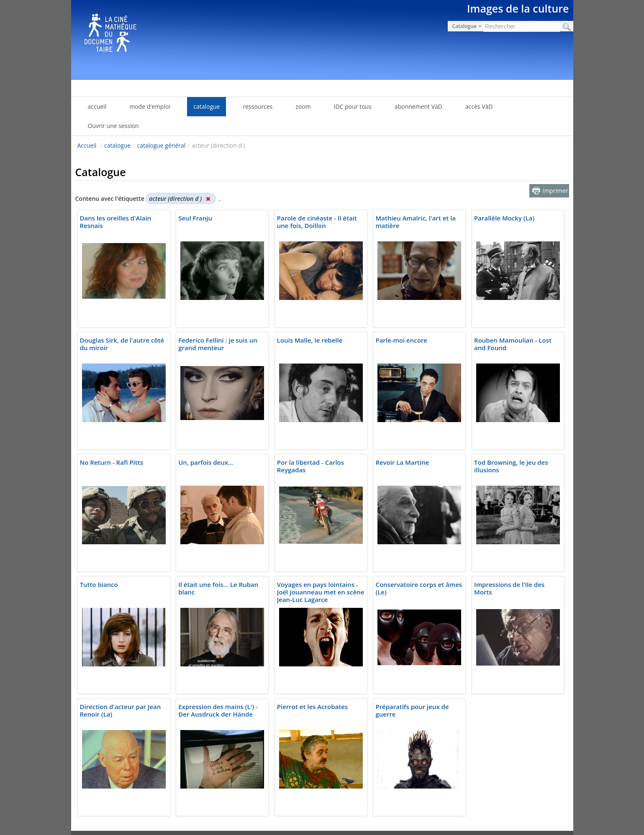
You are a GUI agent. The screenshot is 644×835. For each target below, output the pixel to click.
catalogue (117, 145)
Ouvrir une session (113, 126)
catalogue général (161, 145)
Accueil (87, 145)
